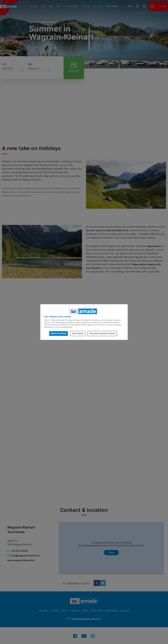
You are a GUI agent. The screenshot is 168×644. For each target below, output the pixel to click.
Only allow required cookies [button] (102, 333)
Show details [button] (78, 333)
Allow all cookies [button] (59, 333)
